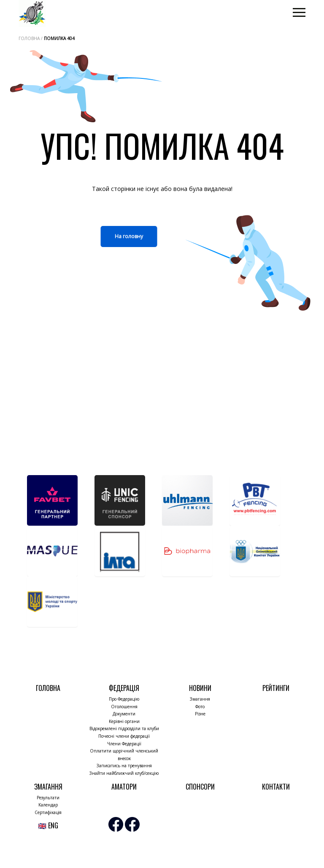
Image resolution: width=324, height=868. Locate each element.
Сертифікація (48, 812)
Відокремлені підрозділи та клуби (124, 728)
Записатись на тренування (124, 766)
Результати (48, 798)
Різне (200, 714)
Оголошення (124, 707)
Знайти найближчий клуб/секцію (124, 773)
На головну (129, 236)
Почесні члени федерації (124, 736)
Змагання (200, 699)
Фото (200, 707)
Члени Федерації (124, 744)
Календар (48, 805)
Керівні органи (124, 721)
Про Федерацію (124, 699)
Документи (124, 714)
